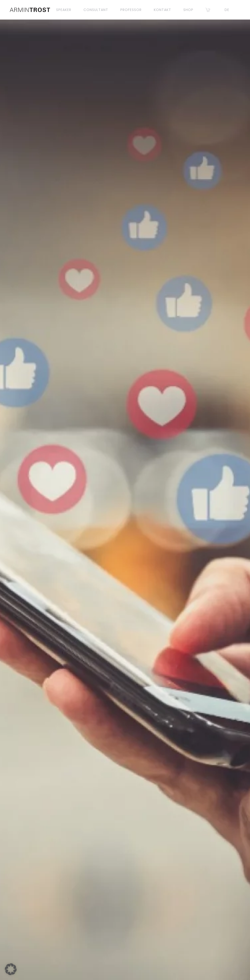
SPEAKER (64, 10)
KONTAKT (162, 10)
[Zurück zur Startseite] (30, 10)
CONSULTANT (96, 10)
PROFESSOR (131, 10)
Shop (188, 10)
